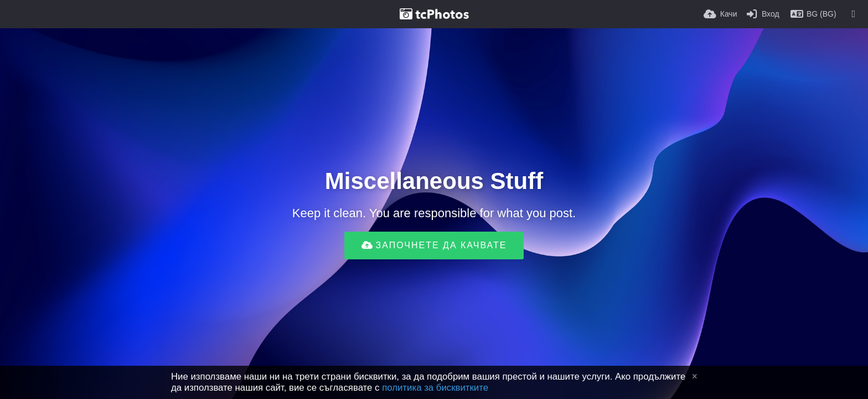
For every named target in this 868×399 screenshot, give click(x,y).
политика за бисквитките (435, 388)
